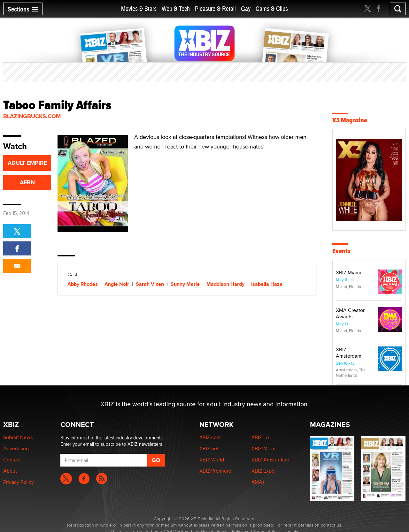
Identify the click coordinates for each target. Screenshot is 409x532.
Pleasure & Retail (215, 9)
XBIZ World (212, 460)
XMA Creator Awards (350, 313)
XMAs (258, 482)
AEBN (27, 182)
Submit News (18, 437)
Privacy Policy (19, 482)
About (10, 471)
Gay (246, 9)
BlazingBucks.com (32, 116)
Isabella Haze (267, 284)
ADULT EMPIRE (27, 163)
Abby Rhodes (83, 284)
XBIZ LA (260, 437)
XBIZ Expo (263, 471)
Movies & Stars (139, 9)
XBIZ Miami (348, 273)
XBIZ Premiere (215, 471)
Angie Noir (117, 284)
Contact (12, 460)
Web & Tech (176, 9)
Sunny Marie (185, 284)
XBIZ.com (210, 437)
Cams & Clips (272, 9)
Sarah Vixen (150, 284)
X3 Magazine (350, 120)
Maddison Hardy (225, 284)
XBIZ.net (209, 448)
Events (341, 251)
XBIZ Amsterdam (349, 353)
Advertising (16, 448)
